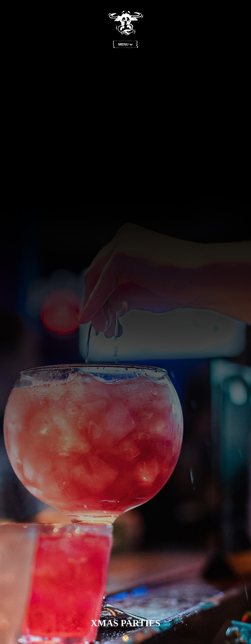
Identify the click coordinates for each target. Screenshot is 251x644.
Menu (126, 44)
